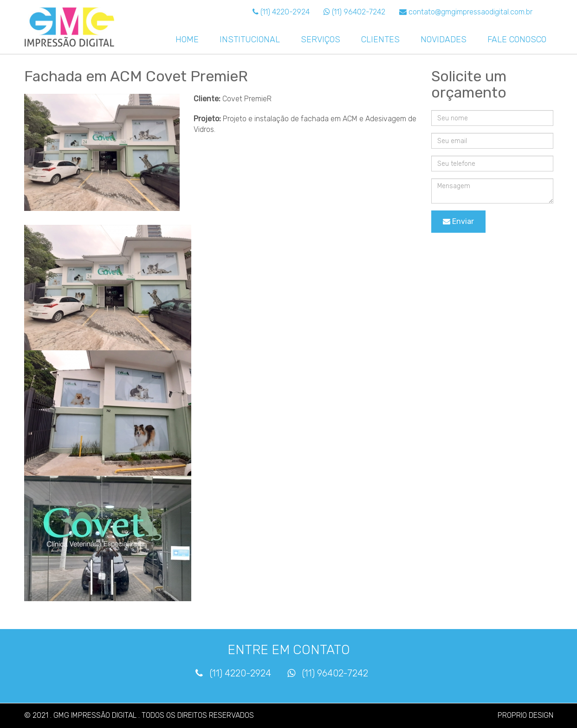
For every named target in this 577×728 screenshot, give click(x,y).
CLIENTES (380, 39)
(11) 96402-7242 (354, 12)
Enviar (458, 221)
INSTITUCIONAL (250, 39)
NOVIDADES (444, 39)
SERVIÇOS (321, 39)
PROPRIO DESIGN (525, 715)
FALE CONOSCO (517, 39)
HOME (187, 39)
